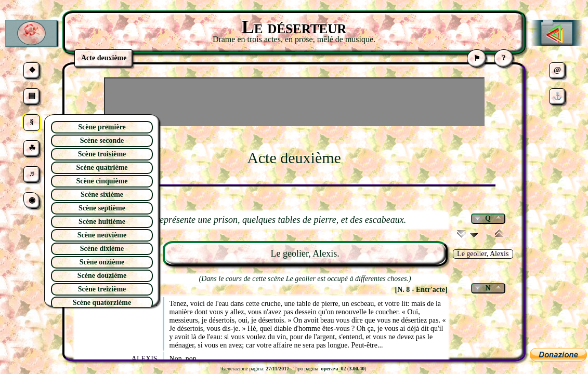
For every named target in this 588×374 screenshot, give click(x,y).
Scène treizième (102, 289)
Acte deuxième (294, 158)
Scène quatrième (102, 168)
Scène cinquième (102, 181)
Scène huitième (102, 222)
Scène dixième (102, 249)
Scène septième (102, 208)
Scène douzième (102, 276)
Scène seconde (102, 141)
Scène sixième (102, 195)
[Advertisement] (294, 102)
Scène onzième (102, 262)
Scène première (102, 127)
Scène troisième (102, 154)
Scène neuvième (102, 235)
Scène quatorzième (102, 303)
